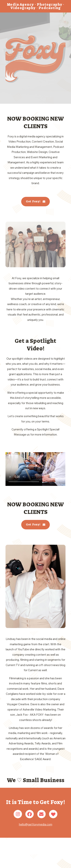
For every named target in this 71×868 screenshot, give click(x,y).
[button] (36, 202)
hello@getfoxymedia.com (36, 824)
